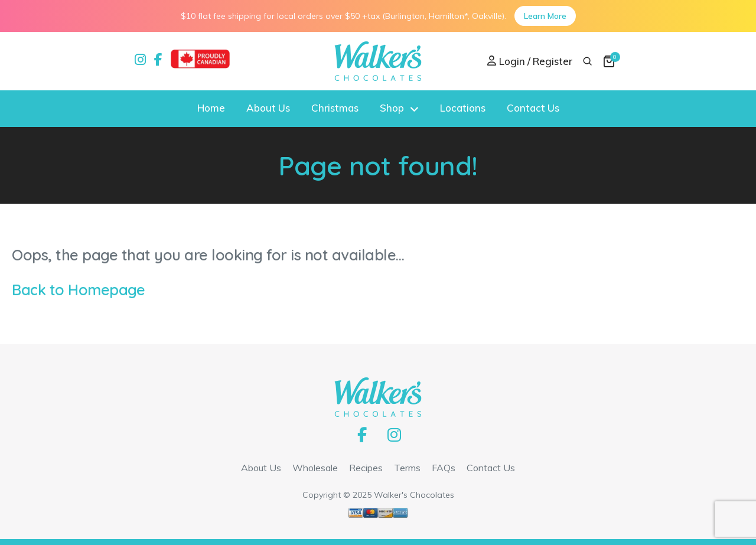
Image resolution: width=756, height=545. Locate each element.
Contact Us (533, 108)
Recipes (366, 468)
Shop (392, 108)
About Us (268, 108)
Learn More (545, 16)
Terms (407, 468)
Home (211, 108)
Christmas (335, 108)
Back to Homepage (78, 290)
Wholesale (315, 468)
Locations (463, 108)
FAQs (444, 468)
